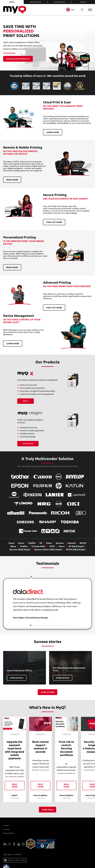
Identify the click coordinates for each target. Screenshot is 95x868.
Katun (49, 543)
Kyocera (60, 543)
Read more (12, 180)
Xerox (62, 546)
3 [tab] (36, 625)
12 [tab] (57, 625)
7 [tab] (45, 625)
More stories (48, 692)
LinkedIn (5, 844)
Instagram (23, 844)
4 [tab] (38, 625)
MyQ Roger (28, 444)
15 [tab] (64, 625)
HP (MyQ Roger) (76, 546)
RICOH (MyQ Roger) (76, 549)
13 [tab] (59, 625)
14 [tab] (62, 625)
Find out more (54, 222)
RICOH (83, 543)
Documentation (59, 2)
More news (48, 810)
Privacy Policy (9, 833)
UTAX (52, 546)
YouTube (19, 844)
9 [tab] (50, 625)
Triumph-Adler (38, 546)
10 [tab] (52, 625)
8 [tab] (47, 625)
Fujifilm (32, 543)
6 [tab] (43, 625)
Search (80, 10)
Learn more (53, 132)
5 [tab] (40, 625)
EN (69, 10)
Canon (11, 543)
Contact (83, 2)
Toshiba (24, 546)
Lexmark (72, 543)
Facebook (14, 844)
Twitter (9, 844)
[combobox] (70, 10)
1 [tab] (31, 625)
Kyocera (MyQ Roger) (20, 549)
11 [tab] (55, 625)
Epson (21, 543)
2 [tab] (33, 625)
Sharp (13, 546)
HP (41, 543)
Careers (6, 825)
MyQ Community (36, 2)
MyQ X (26, 401)
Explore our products (18, 59)
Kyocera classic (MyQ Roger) (48, 549)
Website (12, 2)
